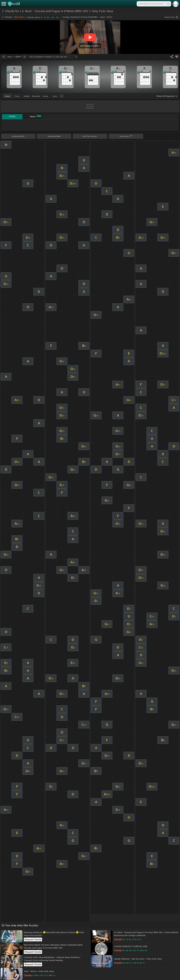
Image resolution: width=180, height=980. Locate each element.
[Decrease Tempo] (4, 57)
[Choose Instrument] (62, 96)
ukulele (27, 96)
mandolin (36, 96)
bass (55, 96)
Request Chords (33, 939)
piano (17, 96)
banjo (46, 96)
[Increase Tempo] (24, 57)
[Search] (168, 4)
